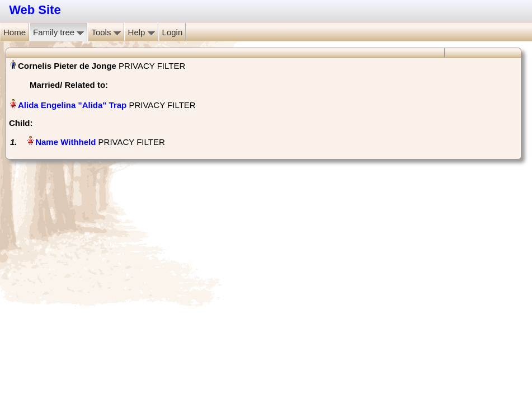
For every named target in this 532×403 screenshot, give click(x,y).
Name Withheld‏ (65, 142)
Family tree (58, 32)
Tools (106, 32)
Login (173, 32)
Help (142, 32)
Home (15, 32)
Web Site (35, 10)
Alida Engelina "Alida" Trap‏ (72, 105)
